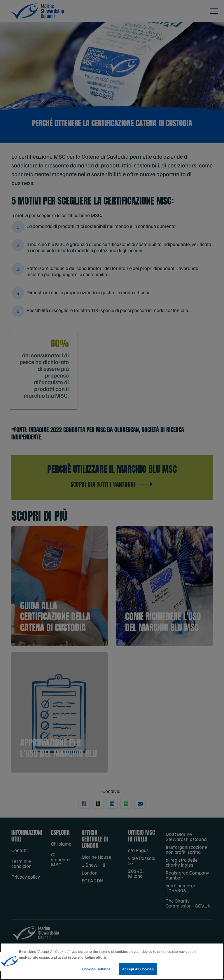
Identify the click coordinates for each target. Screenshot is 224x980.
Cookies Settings (96, 970)
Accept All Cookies (138, 970)
